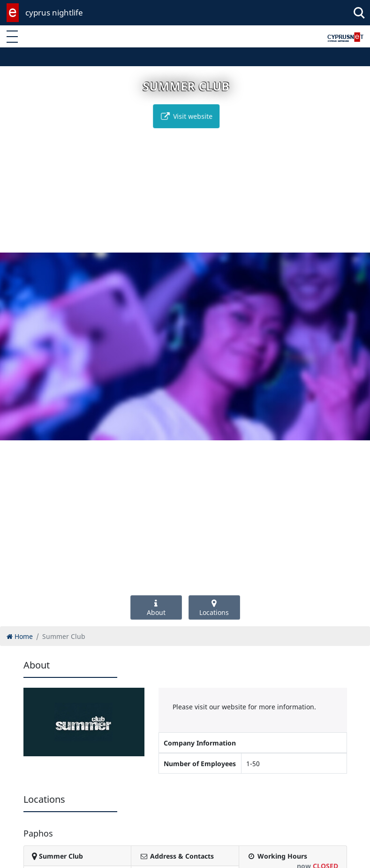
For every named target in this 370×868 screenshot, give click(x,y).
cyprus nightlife (54, 12)
